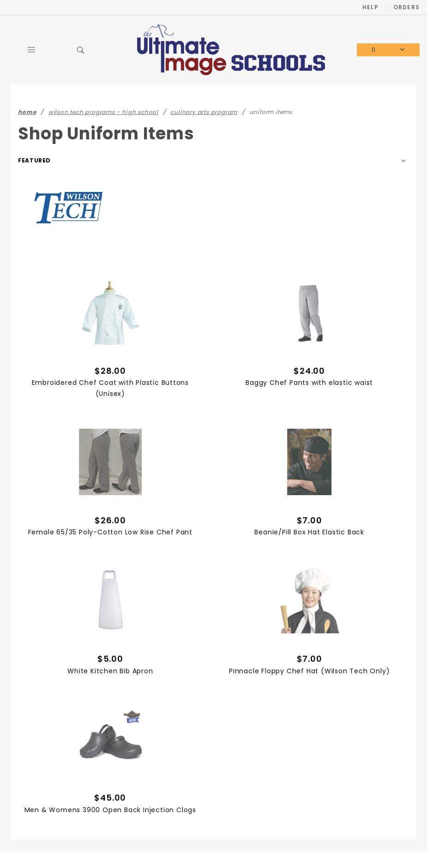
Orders (406, 7)
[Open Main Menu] (32, 50)
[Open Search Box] (81, 50)
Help (370, 7)
